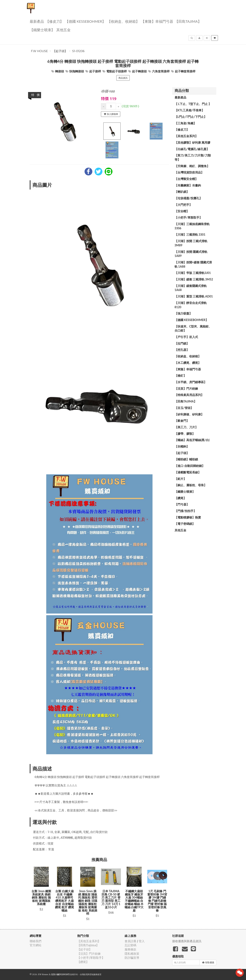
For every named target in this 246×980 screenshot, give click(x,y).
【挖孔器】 (182, 350)
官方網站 (36, 945)
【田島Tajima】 (188, 21)
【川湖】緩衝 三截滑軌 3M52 (194, 279)
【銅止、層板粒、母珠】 (191, 485)
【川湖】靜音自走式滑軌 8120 (191, 305)
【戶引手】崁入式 (186, 337)
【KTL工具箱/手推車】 (190, 110)
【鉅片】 (180, 479)
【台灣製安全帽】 (186, 179)
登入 (142, 941)
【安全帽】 (182, 211)
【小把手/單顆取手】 (188, 217)
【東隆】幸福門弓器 (157, 21)
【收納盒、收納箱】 (123, 21)
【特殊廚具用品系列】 (189, 395)
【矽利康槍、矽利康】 (189, 414)
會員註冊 (130, 941)
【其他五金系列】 (186, 136)
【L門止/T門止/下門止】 (191, 117)
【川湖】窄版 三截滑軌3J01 (193, 273)
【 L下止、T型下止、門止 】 (193, 104)
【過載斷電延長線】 (188, 472)
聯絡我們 (36, 941)
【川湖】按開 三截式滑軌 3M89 (191, 243)
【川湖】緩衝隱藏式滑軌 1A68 (191, 288)
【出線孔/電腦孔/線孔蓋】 (192, 149)
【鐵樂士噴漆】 (42, 30)
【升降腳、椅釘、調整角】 (192, 166)
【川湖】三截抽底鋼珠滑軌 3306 (192, 226)
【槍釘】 (180, 376)
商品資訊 (123, 78)
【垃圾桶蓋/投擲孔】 (188, 198)
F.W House (39, 51)
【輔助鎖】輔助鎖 (186, 459)
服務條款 (130, 949)
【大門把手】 (183, 205)
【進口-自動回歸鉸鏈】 (190, 466)
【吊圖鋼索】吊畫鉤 (188, 185)
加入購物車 (111, 114)
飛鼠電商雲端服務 (90, 974)
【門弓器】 (182, 504)
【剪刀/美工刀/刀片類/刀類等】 (193, 157)
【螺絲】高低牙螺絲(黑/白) (192, 440)
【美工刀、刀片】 (186, 427)
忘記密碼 (130, 945)
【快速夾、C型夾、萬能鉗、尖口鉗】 (193, 328)
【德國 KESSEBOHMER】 (85, 21)
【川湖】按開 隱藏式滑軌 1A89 (191, 254)
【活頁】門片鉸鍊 (186, 388)
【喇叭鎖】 (182, 192)
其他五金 (63, 30)
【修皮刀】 (55, 21)
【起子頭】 (60, 51)
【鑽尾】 (180, 498)
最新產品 (37, 21)
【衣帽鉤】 (182, 446)
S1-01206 (78, 51)
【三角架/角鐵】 (185, 123)
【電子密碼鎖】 (185, 524)
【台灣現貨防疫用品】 (189, 172)
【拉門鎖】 (182, 343)
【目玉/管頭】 (184, 408)
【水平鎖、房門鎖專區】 (191, 382)
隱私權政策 (132, 954)
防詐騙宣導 (132, 958)
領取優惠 (208, 962)
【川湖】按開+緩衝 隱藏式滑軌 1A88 (193, 264)
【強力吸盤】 (183, 313)
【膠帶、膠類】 (185, 434)
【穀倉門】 (182, 421)
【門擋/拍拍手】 (185, 511)
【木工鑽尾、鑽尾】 (188, 363)
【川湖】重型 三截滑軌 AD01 (194, 296)
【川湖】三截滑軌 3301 (190, 234)
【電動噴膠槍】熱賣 (188, 517)
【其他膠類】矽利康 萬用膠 (192, 142)
